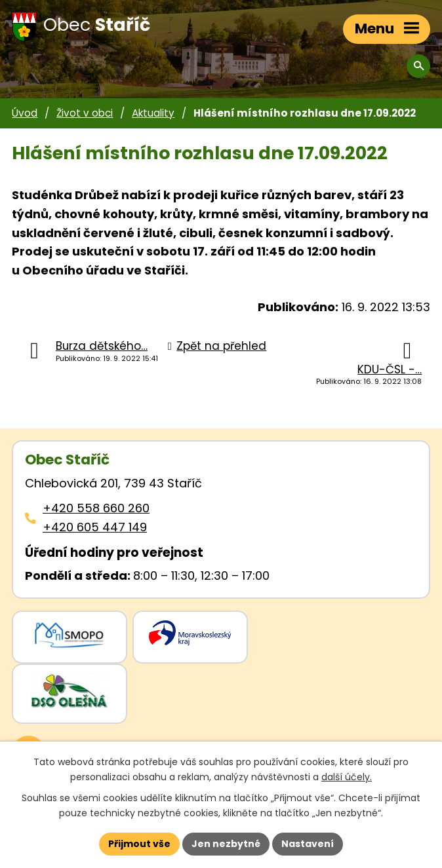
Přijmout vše (139, 844)
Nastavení (308, 844)
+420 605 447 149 (95, 527)
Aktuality (153, 113)
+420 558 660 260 (96, 508)
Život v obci (85, 113)
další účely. (347, 777)
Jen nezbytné (226, 844)
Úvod (25, 113)
